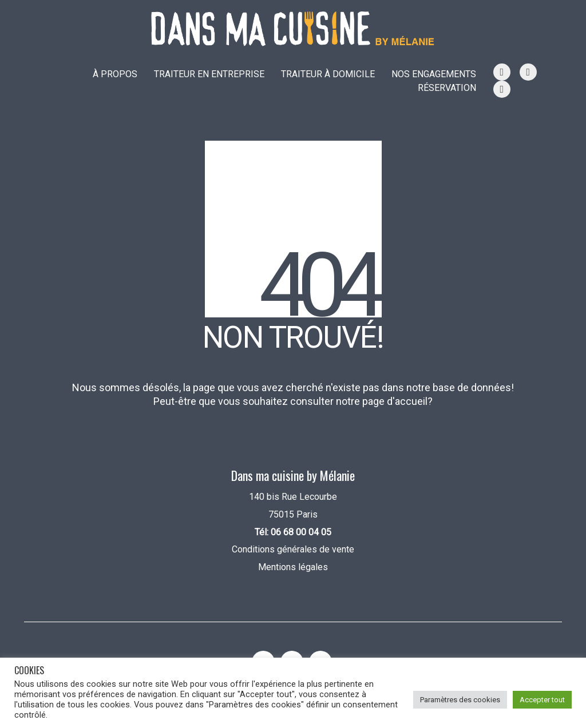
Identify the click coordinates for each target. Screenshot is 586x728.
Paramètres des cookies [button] (460, 700)
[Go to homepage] (293, 29)
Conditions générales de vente (293, 549)
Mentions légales (293, 567)
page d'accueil (395, 401)
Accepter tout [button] (542, 700)
